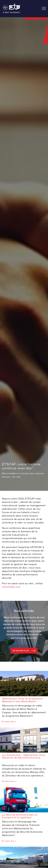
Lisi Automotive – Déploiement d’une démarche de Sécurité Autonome (24, 756)
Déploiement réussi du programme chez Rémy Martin (22, 700)
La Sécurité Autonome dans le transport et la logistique (20, 816)
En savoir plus (21, 651)
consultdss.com (11, 587)
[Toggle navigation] (45, 9)
